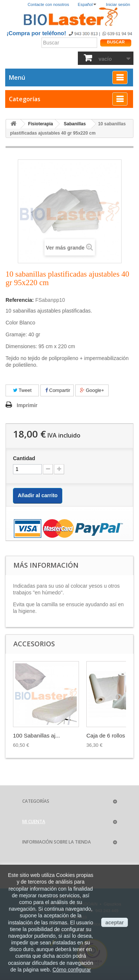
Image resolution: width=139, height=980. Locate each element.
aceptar (115, 923)
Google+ (92, 390)
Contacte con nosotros (49, 4)
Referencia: (20, 300)
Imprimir (27, 405)
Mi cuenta (34, 821)
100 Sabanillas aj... (37, 735)
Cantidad (24, 458)
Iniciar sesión (118, 4)
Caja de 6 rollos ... (109, 735)
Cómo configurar (72, 970)
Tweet (22, 390)
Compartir (58, 390)
